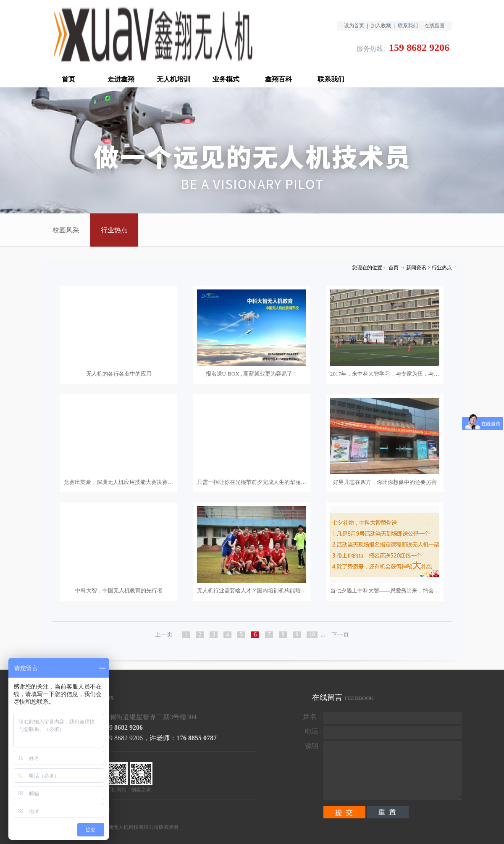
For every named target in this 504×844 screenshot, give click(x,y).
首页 (68, 79)
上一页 (164, 635)
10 (312, 635)
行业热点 (442, 268)
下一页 (340, 635)
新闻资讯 (416, 268)
